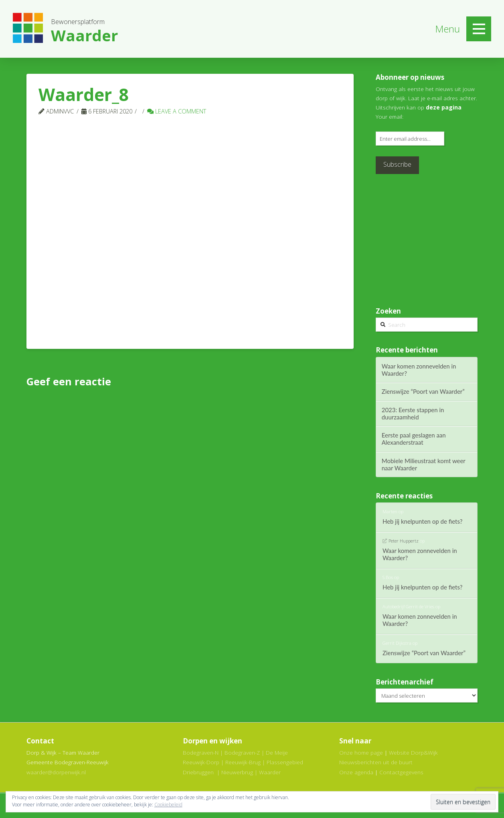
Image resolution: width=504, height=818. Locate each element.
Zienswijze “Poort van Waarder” (423, 391)
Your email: (390, 116)
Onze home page (361, 752)
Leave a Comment (177, 111)
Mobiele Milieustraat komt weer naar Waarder (424, 464)
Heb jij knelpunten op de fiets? (423, 521)
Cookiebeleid (168, 805)
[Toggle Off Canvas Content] (479, 29)
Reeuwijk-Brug (243, 762)
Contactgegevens (401, 772)
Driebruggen (198, 772)
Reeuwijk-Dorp (201, 762)
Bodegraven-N (201, 752)
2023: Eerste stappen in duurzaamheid (413, 413)
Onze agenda (356, 772)
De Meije (277, 752)
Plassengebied (285, 762)
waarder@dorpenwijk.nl (56, 772)
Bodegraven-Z (242, 752)
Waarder (270, 772)
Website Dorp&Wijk (413, 752)
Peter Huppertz (404, 541)
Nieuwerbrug (237, 772)
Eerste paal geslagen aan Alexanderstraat (414, 439)
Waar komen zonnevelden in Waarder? (419, 370)
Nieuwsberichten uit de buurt (376, 762)
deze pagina (444, 107)
